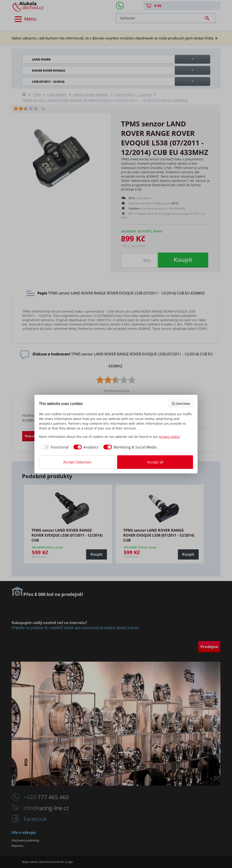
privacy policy (169, 437)
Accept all (155, 462)
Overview (181, 404)
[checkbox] (54, 447)
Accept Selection (77, 462)
